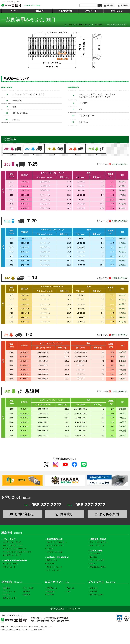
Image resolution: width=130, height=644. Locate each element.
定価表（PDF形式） (118, 164)
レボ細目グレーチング (12, 555)
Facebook (71, 588)
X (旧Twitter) (52, 588)
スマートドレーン (97, 545)
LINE (69, 591)
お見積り (65, 514)
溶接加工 (94, 564)
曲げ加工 (94, 557)
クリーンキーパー (54, 570)
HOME (14, 11)
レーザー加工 (95, 554)
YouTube (50, 595)
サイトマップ (75, 609)
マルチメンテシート (55, 567)
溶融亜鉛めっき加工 (98, 567)
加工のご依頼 (96, 551)
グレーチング (10, 539)
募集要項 (27, 595)
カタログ (94, 588)
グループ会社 (29, 588)
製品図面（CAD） (97, 595)
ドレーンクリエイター (99, 542)
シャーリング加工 (97, 560)
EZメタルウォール (11, 564)
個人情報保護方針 (57, 609)
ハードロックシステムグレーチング (17, 552)
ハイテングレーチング (12, 542)
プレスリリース (9, 591)
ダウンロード (91, 11)
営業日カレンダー (10, 598)
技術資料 (94, 591)
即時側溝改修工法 (55, 539)
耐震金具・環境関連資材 (58, 557)
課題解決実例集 (65, 11)
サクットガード (9, 567)
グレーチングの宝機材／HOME (77, 25)
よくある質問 (107, 514)
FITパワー (51, 564)
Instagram (51, 591)
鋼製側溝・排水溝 (98, 539)
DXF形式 (122, 182)
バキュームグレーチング (13, 545)
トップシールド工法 (55, 552)
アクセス (7, 595)
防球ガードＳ (52, 560)
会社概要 (7, 588)
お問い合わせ (116, 11)
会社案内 (110, 6)
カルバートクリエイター (56, 542)
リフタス (50, 549)
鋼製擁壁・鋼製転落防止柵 (15, 561)
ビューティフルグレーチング (15, 549)
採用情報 (124, 6)
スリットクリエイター (55, 545)
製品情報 (40, 11)
